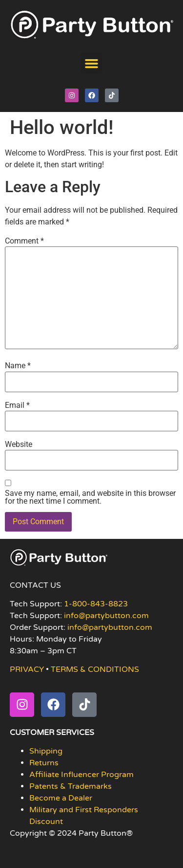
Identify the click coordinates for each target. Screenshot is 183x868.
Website (19, 445)
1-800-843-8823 (96, 604)
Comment (24, 241)
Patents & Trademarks (71, 786)
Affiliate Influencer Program (81, 775)
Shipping (46, 751)
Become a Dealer (61, 798)
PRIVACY (27, 669)
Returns (44, 763)
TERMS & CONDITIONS (95, 669)
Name (18, 366)
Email (17, 405)
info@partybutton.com (106, 616)
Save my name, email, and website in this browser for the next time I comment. (90, 497)
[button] (92, 64)
